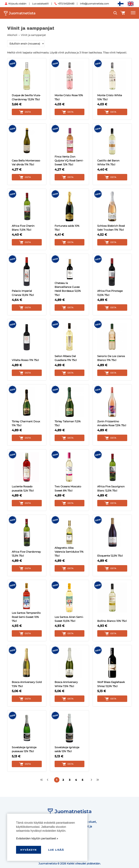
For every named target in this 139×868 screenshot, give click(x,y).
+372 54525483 (66, 4)
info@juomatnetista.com (94, 4)
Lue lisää (56, 850)
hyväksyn (29, 850)
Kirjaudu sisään (17, 4)
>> (98, 780)
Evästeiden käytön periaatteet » (37, 838)
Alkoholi (12, 35)
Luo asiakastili (40, 4)
